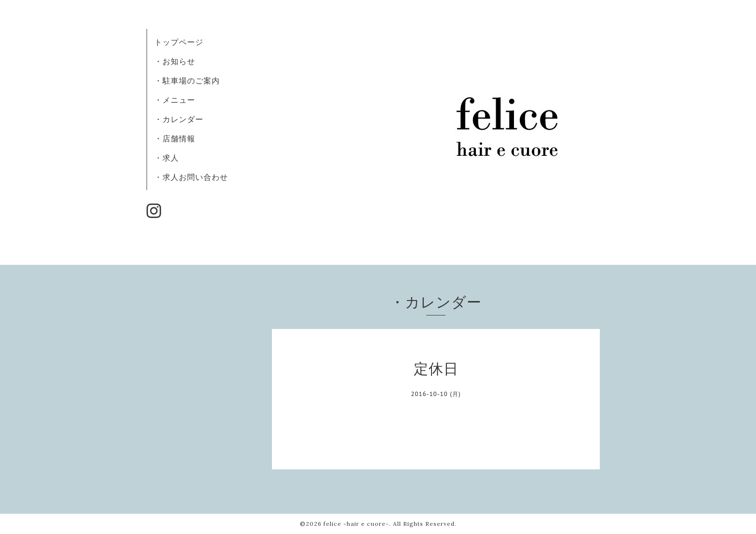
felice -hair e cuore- (356, 524)
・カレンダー (179, 119)
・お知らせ (175, 61)
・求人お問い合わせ (191, 177)
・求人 (167, 158)
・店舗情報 (175, 138)
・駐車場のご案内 (187, 81)
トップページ (179, 42)
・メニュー (175, 100)
